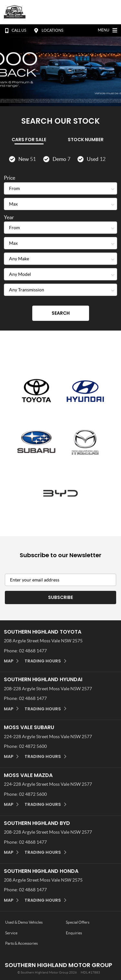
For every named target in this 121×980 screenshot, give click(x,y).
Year (9, 217)
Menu (108, 29)
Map (9, 661)
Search (61, 313)
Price (10, 178)
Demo (61, 159)
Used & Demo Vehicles (24, 922)
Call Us (14, 30)
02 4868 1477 (33, 651)
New (27, 159)
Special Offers (78, 922)
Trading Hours (43, 661)
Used (96, 159)
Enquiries (74, 933)
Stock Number (86, 140)
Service (11, 933)
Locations (48, 30)
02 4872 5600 (33, 746)
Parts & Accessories (21, 943)
